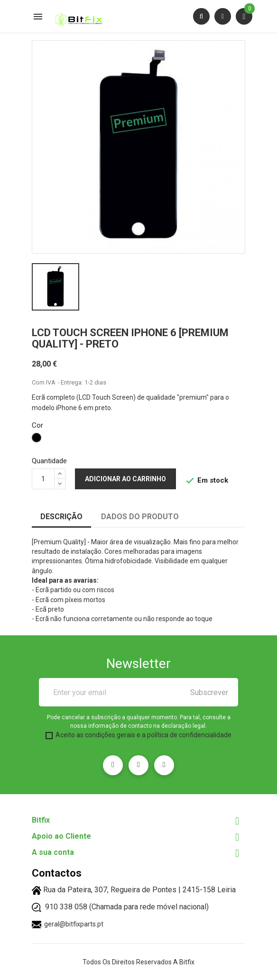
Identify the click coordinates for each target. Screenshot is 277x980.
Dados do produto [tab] (140, 517)
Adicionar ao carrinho (125, 479)
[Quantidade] (43, 479)
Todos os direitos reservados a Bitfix (138, 962)
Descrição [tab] (61, 517)
